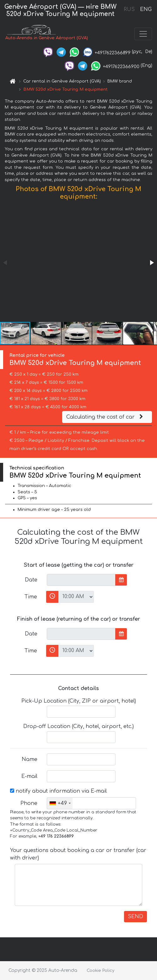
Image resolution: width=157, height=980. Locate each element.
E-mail (29, 776)
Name (30, 759)
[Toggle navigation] (143, 34)
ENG (146, 9)
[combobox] (60, 803)
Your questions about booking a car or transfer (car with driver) (78, 854)
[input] (81, 580)
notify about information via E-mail (58, 791)
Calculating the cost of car (106, 417)
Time (31, 597)
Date (31, 580)
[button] (151, 263)
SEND (135, 917)
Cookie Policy (100, 971)
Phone (29, 803)
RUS (129, 9)
